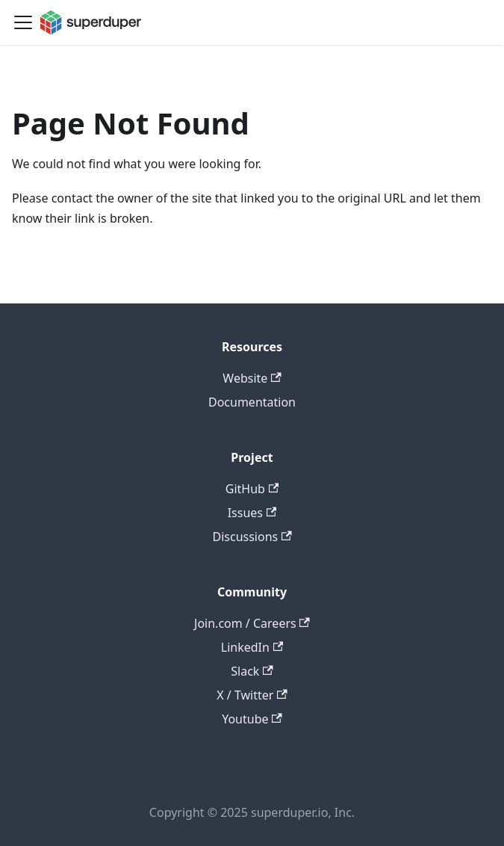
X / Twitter (252, 695)
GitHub (252, 489)
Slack (252, 671)
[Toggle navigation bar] (23, 22)
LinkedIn (252, 647)
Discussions (252, 537)
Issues (252, 513)
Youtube (252, 719)
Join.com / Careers (252, 623)
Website (252, 378)
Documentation (252, 402)
